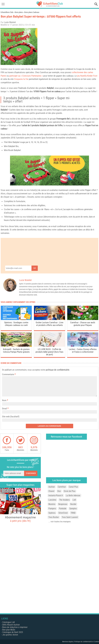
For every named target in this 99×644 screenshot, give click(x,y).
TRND (73, 513)
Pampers (52, 509)
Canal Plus (73, 487)
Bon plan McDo (9, 630)
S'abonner (31, 473)
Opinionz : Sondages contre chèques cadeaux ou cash (16, 324)
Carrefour (62, 487)
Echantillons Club (7, 12)
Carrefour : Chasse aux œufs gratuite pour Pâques (83, 324)
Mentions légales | (68, 642)
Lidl (74, 500)
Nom (4, 400)
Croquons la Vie (21, 79)
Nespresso (63, 504)
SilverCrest (63, 513)
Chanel (51, 491)
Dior (59, 491)
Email (5, 408)
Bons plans (19, 12)
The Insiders (64, 500)
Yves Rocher (54, 517)
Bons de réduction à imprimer (15, 627)
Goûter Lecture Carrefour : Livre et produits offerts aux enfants (49, 324)
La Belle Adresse (73, 495)
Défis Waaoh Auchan (11, 625)
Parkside (63, 509)
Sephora (52, 513)
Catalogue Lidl (9, 622)
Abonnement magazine (20, 519)
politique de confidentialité (58, 370)
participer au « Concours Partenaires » (26, 76)
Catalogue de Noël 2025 (13, 632)
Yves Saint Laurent (70, 517)
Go (35, 268)
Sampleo (73, 509)
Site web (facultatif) (11, 417)
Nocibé (73, 504)
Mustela (52, 504)
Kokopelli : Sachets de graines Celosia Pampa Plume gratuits (16, 351)
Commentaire (9, 374)
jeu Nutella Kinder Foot (87, 76)
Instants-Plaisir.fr (56, 495)
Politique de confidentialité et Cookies (87, 642)
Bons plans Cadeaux (32, 12)
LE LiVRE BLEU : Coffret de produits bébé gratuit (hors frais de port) (49, 352)
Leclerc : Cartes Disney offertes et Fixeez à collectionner (83, 351)
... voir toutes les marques (60, 522)
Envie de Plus (70, 491)
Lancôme (52, 500)
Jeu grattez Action (10, 635)
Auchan (52, 487)
